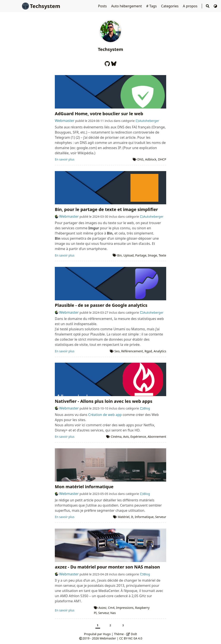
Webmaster (65, 120)
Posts (103, 6)
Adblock (151, 159)
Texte (162, 255)
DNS (140, 159)
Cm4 (111, 608)
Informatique (144, 517)
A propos (191, 6)
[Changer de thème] (215, 6)
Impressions (125, 608)
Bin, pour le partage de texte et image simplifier (106, 209)
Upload (129, 255)
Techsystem (41, 6)
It (132, 517)
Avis (126, 437)
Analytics (160, 351)
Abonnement (157, 437)
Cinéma (116, 437)
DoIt (132, 634)
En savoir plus (65, 159)
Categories (170, 6)
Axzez (102, 608)
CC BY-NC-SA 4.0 (131, 638)
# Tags (152, 6)
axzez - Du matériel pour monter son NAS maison (107, 567)
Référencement (132, 351)
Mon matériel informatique (84, 487)
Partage (141, 255)
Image (153, 255)
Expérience (138, 437)
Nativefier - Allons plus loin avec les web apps (104, 401)
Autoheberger (147, 121)
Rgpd (148, 351)
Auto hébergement (127, 6)
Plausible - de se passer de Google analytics (101, 305)
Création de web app (105, 415)
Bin (119, 255)
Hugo (107, 634)
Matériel (123, 517)
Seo (117, 351)
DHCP (162, 159)
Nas (113, 613)
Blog (145, 408)
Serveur (161, 517)
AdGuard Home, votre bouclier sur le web (99, 114)
